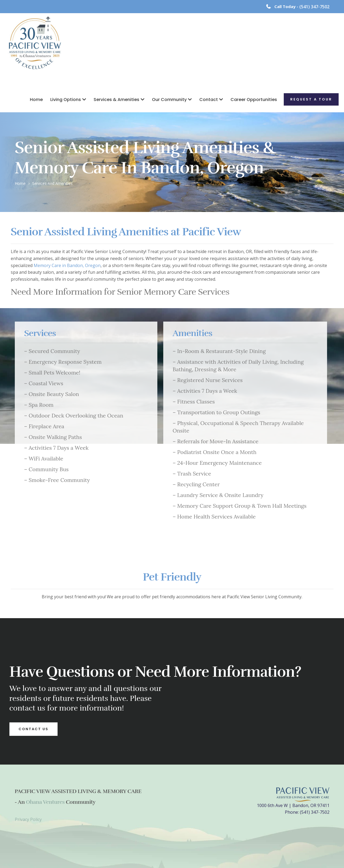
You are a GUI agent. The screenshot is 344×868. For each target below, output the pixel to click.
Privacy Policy (28, 819)
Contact (209, 100)
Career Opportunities (254, 100)
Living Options (66, 100)
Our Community (169, 100)
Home (36, 100)
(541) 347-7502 (314, 7)
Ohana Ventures (45, 802)
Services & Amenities (116, 100)
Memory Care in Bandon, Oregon (67, 265)
